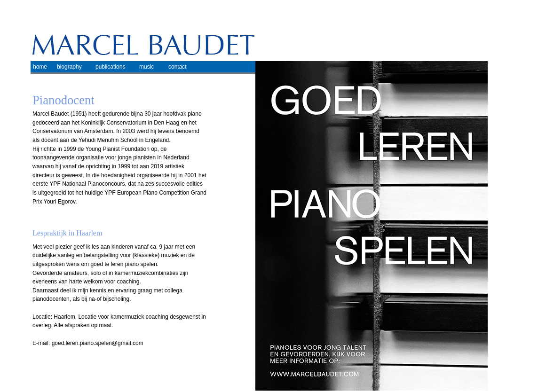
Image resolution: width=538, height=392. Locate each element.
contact (178, 67)
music (146, 67)
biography (69, 67)
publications (110, 67)
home (40, 67)
